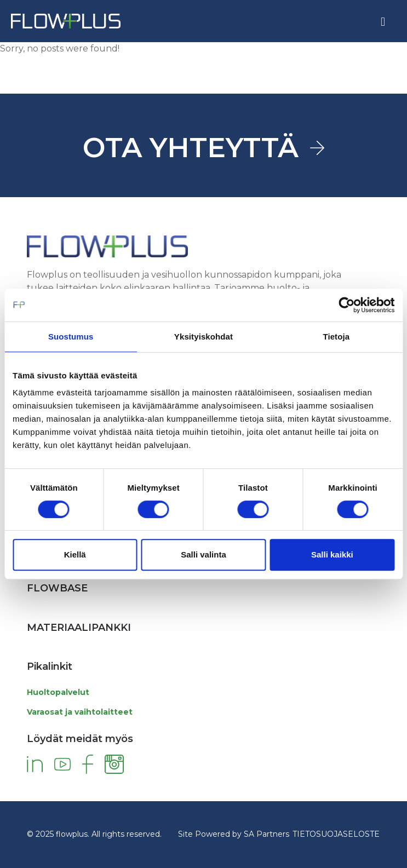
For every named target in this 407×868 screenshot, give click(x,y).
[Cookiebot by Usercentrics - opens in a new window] (346, 305)
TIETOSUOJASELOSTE (336, 834)
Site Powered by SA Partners (234, 834)
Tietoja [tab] (336, 337)
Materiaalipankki (79, 628)
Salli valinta (203, 554)
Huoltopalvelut (58, 692)
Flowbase (57, 588)
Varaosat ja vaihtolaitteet (80, 712)
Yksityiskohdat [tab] (203, 337)
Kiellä (75, 554)
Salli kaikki (332, 554)
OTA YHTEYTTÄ (191, 148)
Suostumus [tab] (71, 337)
